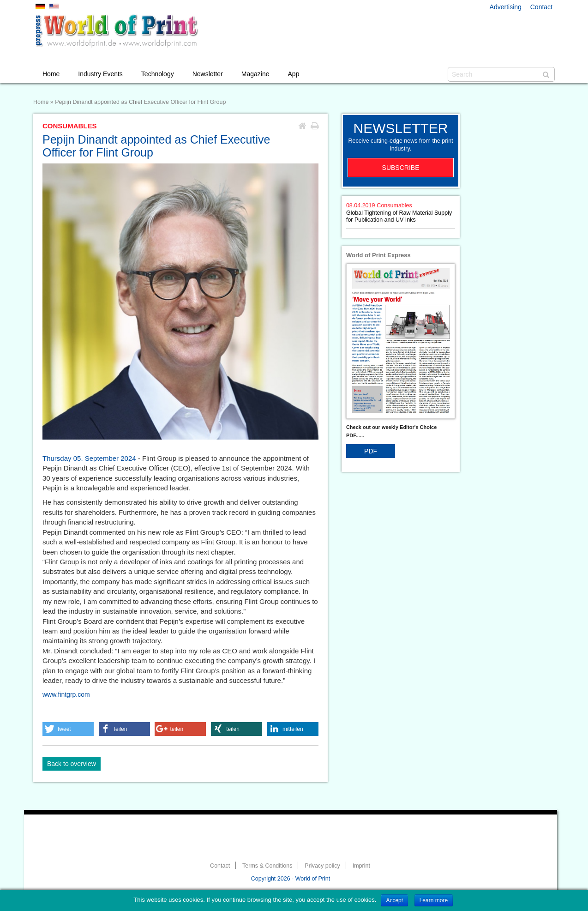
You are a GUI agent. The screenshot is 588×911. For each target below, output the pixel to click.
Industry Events (100, 74)
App (294, 74)
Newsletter (208, 74)
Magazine (255, 74)
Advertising (506, 7)
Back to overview (72, 764)
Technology (158, 74)
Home (51, 74)
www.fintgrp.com (66, 694)
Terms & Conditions (267, 866)
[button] (68, 729)
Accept (394, 900)
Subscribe (401, 168)
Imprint (361, 866)
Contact (541, 7)
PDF (371, 451)
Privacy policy (322, 866)
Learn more (434, 900)
